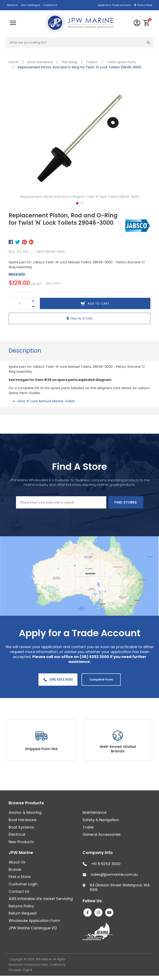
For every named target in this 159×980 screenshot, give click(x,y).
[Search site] (148, 42)
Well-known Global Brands (118, 749)
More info (17, 274)
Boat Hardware (22, 820)
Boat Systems (21, 827)
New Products (21, 842)
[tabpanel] (79, 142)
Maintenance (94, 812)
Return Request (23, 913)
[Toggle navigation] (13, 23)
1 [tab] (77, 203)
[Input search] (74, 42)
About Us (12, 5)
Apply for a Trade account (114, 5)
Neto (45, 965)
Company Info (98, 853)
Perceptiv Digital (20, 970)
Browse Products (26, 803)
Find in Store (80, 318)
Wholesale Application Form (34, 921)
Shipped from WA (41, 749)
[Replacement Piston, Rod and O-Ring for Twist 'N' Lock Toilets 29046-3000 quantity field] (20, 304)
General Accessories (102, 834)
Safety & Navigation (101, 820)
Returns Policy (21, 906)
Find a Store (145, 5)
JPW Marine (21, 853)
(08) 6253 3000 (58, 680)
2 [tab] (82, 203)
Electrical (17, 834)
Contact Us (50, 5)
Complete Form (101, 680)
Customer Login (23, 884)
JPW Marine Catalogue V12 (33, 928)
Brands (15, 869)
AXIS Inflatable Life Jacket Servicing (41, 899)
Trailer (88, 827)
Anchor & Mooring (25, 812)
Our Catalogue (31, 5)
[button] (147, 23)
